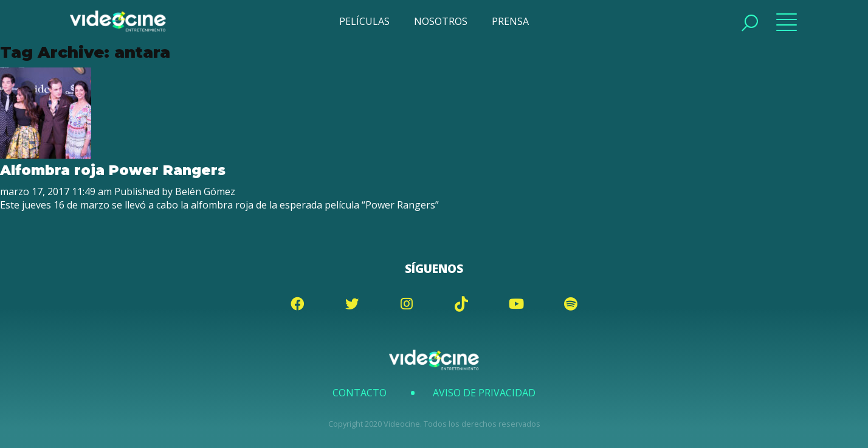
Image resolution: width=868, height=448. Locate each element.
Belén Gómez (205, 191)
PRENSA (510, 21)
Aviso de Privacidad (484, 393)
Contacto (360, 393)
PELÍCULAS (364, 21)
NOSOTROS (441, 21)
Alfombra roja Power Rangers (113, 170)
